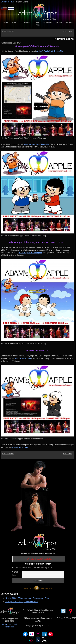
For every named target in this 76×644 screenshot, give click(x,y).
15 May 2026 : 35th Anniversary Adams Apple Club (27, 598)
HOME (6, 22)
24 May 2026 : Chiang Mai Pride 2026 (21, 602)
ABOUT (15, 22)
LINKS (37, 22)
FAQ (37, 25)
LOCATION (26, 22)
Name (15, 572)
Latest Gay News (8, 2)
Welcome (68, 31)
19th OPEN (8, 31)
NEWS (59, 22)
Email (15, 575)
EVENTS (69, 22)
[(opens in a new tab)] (23, 358)
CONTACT (48, 22)
